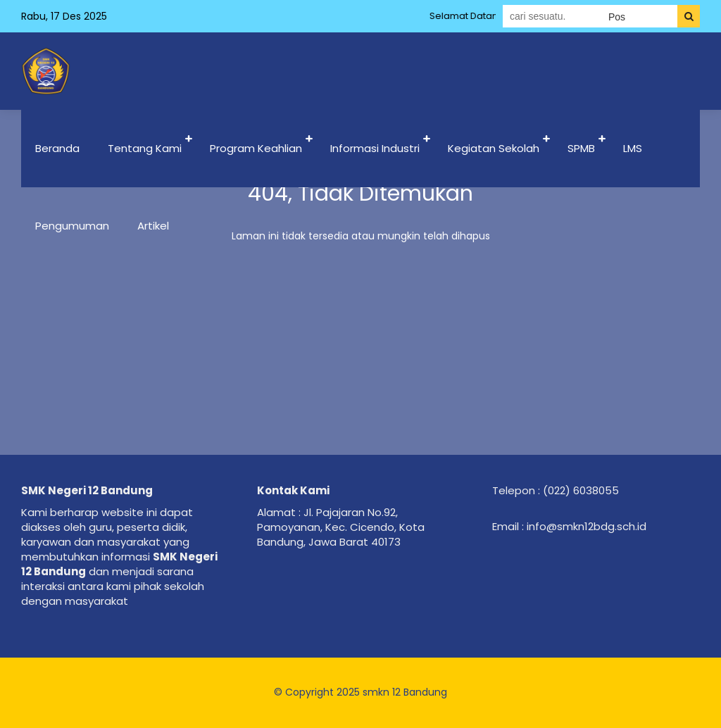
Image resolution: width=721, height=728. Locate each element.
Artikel (153, 226)
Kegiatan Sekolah (494, 148)
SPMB (581, 148)
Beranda (57, 148)
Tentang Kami (145, 148)
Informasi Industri (375, 148)
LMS (633, 148)
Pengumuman (72, 226)
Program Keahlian (256, 148)
